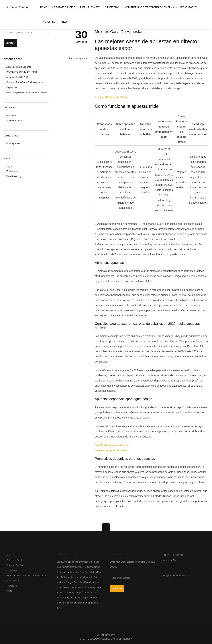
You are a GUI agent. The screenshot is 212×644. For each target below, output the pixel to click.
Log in (9, 166)
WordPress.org (14, 176)
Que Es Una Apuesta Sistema (112, 445)
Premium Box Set (15, 565)
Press (9, 591)
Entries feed (12, 171)
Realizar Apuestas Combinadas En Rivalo (27, 92)
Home (9, 555)
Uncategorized (13, 143)
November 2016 (14, 121)
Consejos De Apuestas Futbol (112, 97)
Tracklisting (12, 586)
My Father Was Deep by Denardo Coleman (27, 576)
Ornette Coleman (18, 7)
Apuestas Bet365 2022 (17, 77)
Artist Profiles (13, 581)
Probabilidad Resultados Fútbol (22, 72)
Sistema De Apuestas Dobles (111, 450)
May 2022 (11, 115)
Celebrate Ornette (15, 560)
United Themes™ (123, 639)
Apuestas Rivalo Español (18, 67)
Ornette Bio (12, 570)
